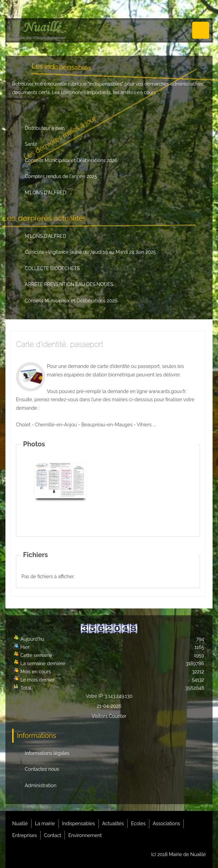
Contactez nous (42, 769)
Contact (53, 835)
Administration (41, 785)
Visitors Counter (109, 716)
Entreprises (25, 835)
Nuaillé (20, 823)
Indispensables (79, 823)
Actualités (113, 823)
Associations (167, 823)
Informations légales (47, 753)
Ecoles (138, 823)
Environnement (85, 835)
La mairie (45, 823)
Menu (201, 30)
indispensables (106, 84)
